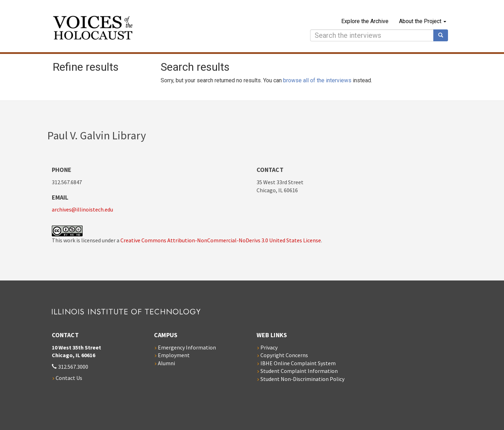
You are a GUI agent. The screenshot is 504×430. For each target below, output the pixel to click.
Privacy (269, 347)
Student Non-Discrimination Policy (302, 379)
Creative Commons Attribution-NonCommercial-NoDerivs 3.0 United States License (221, 240)
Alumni (166, 363)
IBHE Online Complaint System (298, 363)
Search (443, 35)
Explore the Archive (365, 21)
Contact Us (69, 378)
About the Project (423, 21)
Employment (174, 355)
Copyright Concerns (284, 355)
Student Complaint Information (299, 371)
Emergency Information (187, 347)
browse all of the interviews (317, 80)
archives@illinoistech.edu (82, 209)
